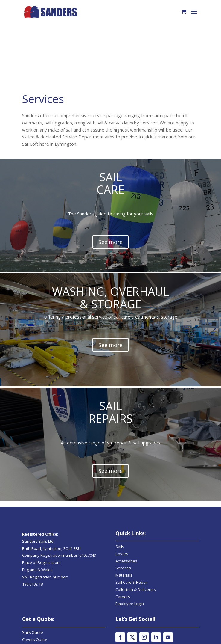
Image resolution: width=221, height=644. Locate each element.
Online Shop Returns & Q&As (142, 601)
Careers (123, 522)
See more (110, 304)
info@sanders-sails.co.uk (45, 601)
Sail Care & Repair (132, 507)
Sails (120, 472)
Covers (122, 479)
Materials (124, 500)
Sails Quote (33, 557)
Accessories (126, 486)
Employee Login (130, 529)
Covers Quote (35, 565)
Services (123, 493)
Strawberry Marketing (118, 636)
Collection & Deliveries (136, 515)
